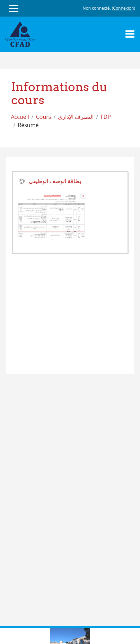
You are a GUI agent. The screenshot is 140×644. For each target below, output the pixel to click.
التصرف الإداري (76, 117)
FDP (106, 117)
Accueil (20, 117)
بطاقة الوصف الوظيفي (55, 181)
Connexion (123, 8)
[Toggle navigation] (130, 34)
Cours (44, 117)
